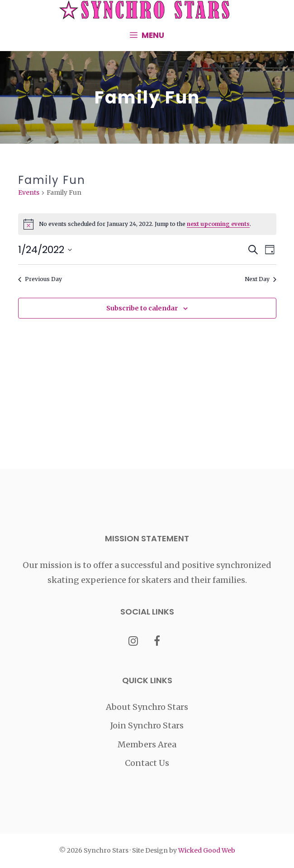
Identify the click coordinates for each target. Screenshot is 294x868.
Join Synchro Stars (147, 725)
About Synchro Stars (147, 707)
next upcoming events (218, 224)
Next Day (261, 279)
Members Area (147, 744)
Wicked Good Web (207, 850)
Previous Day (40, 279)
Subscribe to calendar (142, 308)
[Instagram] (133, 642)
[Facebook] (157, 642)
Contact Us (147, 763)
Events (29, 192)
